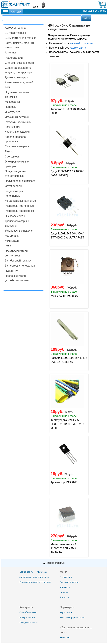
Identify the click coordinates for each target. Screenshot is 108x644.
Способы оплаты (28, 612)
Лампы (9, 152)
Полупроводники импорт (20, 181)
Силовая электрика (17, 146)
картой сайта (78, 48)
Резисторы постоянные (19, 206)
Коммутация (12, 241)
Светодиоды (13, 157)
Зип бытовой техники (18, 261)
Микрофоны (12, 102)
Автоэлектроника (16, 28)
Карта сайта (66, 612)
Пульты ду (11, 271)
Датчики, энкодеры (17, 77)
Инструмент (12, 112)
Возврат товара (27, 617)
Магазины (65, 587)
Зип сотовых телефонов (20, 266)
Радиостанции (14, 58)
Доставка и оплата (69, 582)
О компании (66, 577)
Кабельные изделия (17, 132)
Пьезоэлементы (15, 216)
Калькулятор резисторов (72, 617)
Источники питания (17, 117)
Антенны (10, 53)
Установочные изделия (19, 231)
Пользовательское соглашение (35, 582)
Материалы (12, 236)
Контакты (64, 597)
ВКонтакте (65, 638)
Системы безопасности (19, 63)
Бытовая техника (15, 33)
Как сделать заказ (29, 622)
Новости (64, 592)
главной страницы (82, 43)
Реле (8, 246)
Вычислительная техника (21, 38)
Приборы (11, 107)
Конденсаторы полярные (20, 201)
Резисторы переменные (20, 211)
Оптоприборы (13, 186)
